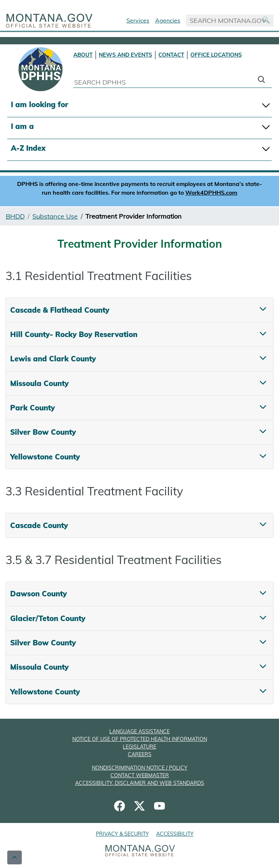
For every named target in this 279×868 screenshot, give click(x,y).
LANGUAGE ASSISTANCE (139, 731)
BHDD (15, 216)
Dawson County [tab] (39, 594)
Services (138, 20)
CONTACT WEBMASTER (140, 775)
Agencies (168, 20)
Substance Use (55, 216)
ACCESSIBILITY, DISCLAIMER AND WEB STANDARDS (140, 783)
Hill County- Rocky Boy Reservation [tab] (74, 334)
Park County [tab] (33, 408)
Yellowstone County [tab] (45, 457)
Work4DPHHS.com (211, 192)
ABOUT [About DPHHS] (83, 55)
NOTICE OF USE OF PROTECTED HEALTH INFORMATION (140, 739)
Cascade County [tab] (39, 525)
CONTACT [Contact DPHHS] (171, 55)
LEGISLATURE (139, 747)
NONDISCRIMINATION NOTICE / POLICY (140, 768)
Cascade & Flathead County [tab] (60, 310)
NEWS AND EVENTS (126, 55)
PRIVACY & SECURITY (122, 834)
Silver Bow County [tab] (43, 432)
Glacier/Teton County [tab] (48, 618)
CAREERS (140, 754)
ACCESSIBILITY (175, 834)
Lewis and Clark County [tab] (53, 359)
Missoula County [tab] (39, 383)
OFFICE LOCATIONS (216, 55)
